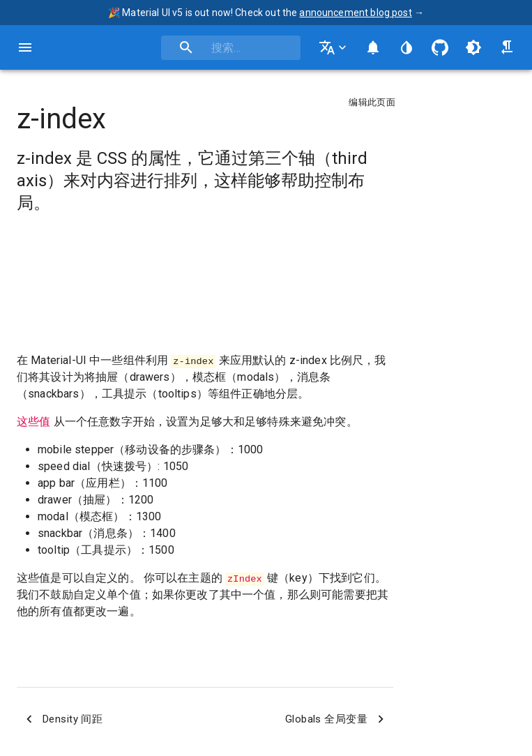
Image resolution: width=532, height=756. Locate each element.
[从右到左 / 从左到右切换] (507, 47)
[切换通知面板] (373, 47)
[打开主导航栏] (25, 47)
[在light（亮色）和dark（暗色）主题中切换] (473, 47)
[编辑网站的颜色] (406, 47)
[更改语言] (334, 47)
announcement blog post (355, 13)
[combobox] (231, 48)
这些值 (33, 422)
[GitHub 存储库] (440, 47)
